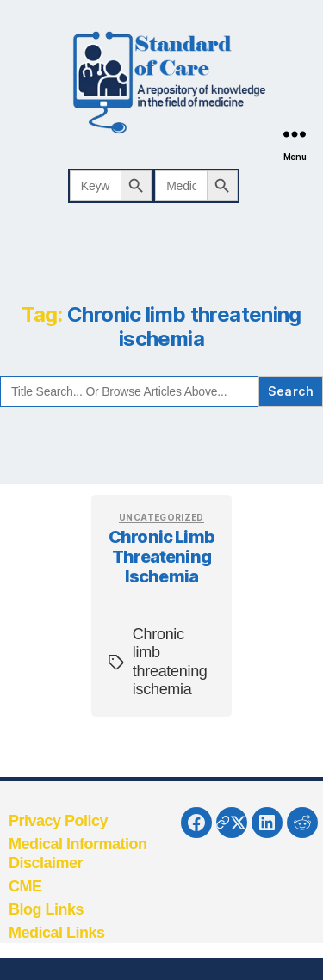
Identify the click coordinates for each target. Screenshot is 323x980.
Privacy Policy (58, 821)
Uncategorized (161, 517)
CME (25, 886)
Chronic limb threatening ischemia (161, 557)
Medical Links (57, 933)
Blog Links (46, 909)
